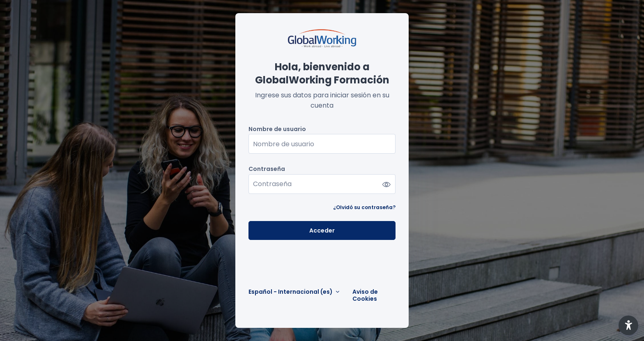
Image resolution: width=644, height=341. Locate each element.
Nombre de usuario (277, 129)
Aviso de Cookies (365, 295)
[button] (628, 325)
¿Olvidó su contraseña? (364, 207)
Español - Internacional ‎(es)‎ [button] (291, 292)
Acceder (322, 230)
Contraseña (267, 169)
